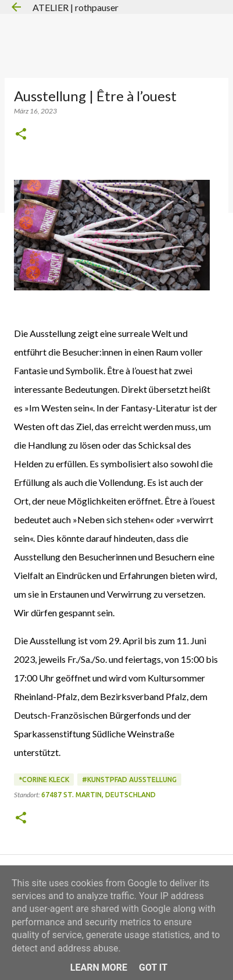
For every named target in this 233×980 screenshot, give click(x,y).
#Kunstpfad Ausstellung (129, 780)
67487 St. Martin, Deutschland (98, 795)
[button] (21, 135)
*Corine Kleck (44, 780)
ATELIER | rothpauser (76, 7)
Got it (153, 967)
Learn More (99, 967)
